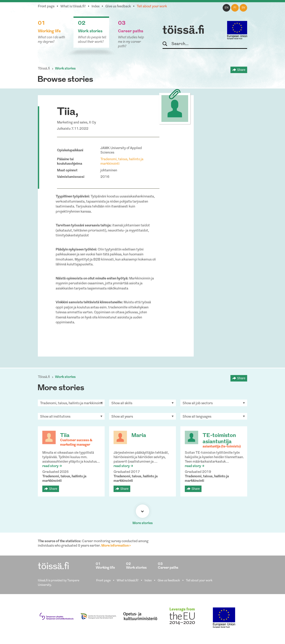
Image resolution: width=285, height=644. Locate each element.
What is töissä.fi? (73, 7)
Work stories (65, 69)
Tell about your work (152, 7)
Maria (139, 436)
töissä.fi (183, 31)
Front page (46, 7)
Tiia (65, 436)
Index (96, 7)
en (227, 8)
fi (235, 8)
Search (167, 44)
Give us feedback (118, 7)
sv (243, 8)
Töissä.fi (44, 69)
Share (241, 70)
